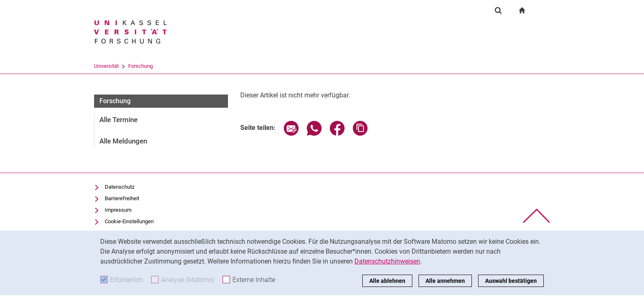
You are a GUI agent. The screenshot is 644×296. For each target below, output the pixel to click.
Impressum (118, 210)
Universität (106, 66)
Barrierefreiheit (122, 198)
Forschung (140, 66)
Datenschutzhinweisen (387, 261)
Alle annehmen (445, 281)
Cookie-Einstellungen (129, 221)
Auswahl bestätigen (511, 281)
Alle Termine (118, 120)
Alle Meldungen (123, 141)
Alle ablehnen (387, 281)
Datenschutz (120, 187)
